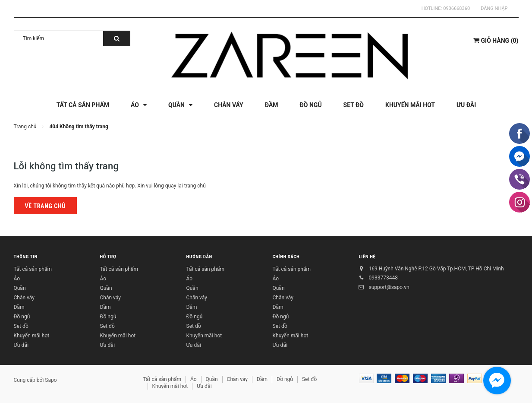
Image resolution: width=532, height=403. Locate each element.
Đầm (19, 307)
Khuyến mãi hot (32, 336)
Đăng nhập (494, 8)
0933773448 (383, 278)
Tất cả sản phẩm (33, 269)
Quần (20, 288)
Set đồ (21, 326)
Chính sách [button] (286, 257)
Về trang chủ (45, 206)
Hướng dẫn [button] (199, 257)
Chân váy (24, 298)
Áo (17, 279)
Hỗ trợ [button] (108, 257)
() (496, 41)
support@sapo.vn (389, 287)
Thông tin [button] (26, 257)
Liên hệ (367, 257)
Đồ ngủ (22, 317)
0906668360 (456, 8)
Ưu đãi (21, 345)
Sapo (51, 380)
